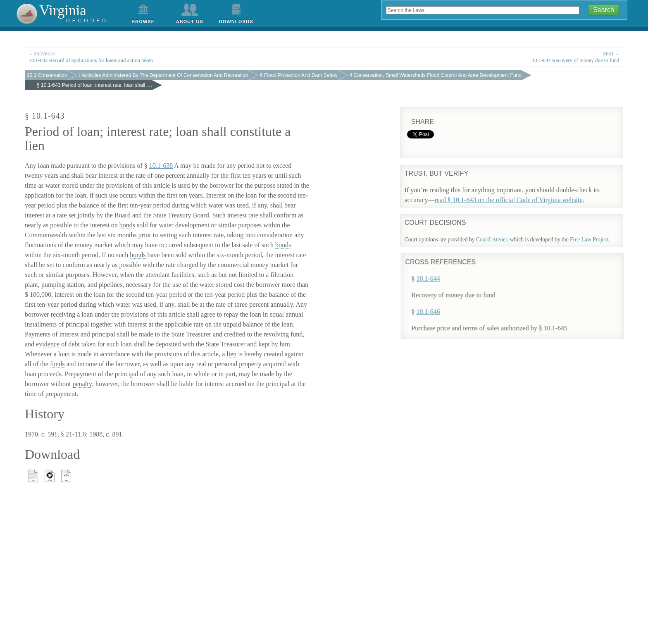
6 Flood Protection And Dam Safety (299, 75)
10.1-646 (437, 307)
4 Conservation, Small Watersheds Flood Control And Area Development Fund (436, 75)
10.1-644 (437, 274)
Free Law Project (589, 240)
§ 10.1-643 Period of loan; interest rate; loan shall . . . (94, 85)
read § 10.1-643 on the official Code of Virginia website (509, 200)
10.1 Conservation (47, 75)
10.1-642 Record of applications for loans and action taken (171, 57)
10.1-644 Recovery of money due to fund (476, 57)
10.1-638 (161, 166)
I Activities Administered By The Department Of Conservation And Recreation (163, 75)
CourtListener (492, 240)
